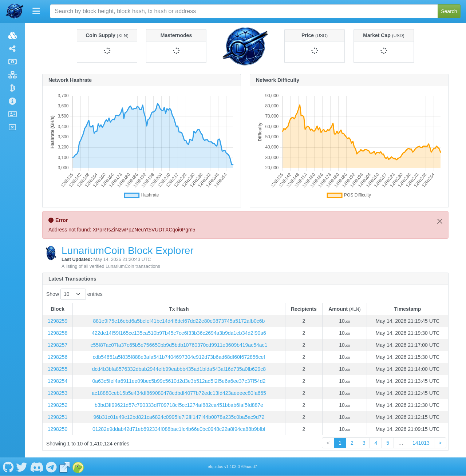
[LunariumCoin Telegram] (52, 467)
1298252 (58, 405)
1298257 (58, 345)
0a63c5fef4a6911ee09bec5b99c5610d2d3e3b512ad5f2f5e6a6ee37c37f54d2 (179, 381)
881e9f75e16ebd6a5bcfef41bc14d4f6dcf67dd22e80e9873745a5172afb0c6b (179, 321)
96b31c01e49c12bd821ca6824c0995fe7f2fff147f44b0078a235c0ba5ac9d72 (179, 417)
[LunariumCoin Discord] (37, 467)
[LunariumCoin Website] (65, 467)
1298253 (58, 393)
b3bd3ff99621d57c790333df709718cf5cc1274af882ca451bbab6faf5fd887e (179, 405)
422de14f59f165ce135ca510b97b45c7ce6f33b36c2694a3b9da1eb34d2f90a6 (179, 333)
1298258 (58, 333)
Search (449, 11)
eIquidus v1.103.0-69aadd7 (233, 467)
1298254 (58, 381)
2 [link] (352, 443)
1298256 (58, 357)
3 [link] (364, 443)
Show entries (74, 294)
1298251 (58, 417)
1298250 (58, 429)
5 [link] (388, 443)
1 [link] (340, 443)
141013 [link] (421, 443)
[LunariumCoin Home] (15, 11)
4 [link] (376, 443)
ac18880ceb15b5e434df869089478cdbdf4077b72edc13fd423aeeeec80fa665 (179, 393)
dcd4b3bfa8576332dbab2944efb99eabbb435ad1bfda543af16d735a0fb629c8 (179, 369)
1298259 (58, 321)
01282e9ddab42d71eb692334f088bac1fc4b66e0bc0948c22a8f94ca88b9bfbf (179, 429)
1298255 (58, 369)
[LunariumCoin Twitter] (22, 467)
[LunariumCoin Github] (8, 467)
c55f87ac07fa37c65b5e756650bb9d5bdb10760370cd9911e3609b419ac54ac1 (179, 345)
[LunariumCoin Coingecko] (78, 467)
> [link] (440, 443)
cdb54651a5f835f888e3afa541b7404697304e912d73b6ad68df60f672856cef (179, 357)
